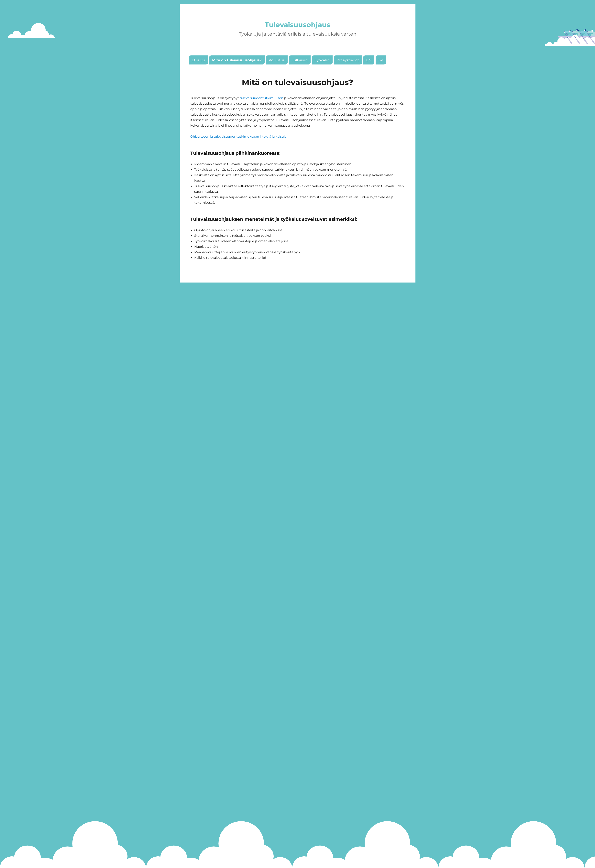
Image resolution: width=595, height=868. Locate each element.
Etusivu (198, 70)
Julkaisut (300, 70)
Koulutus (277, 70)
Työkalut (322, 70)
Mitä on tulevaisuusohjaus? (237, 70)
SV (381, 70)
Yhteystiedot (348, 70)
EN (369, 70)
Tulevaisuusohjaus (297, 30)
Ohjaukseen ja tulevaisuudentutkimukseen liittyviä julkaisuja (238, 147)
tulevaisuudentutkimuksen (261, 108)
